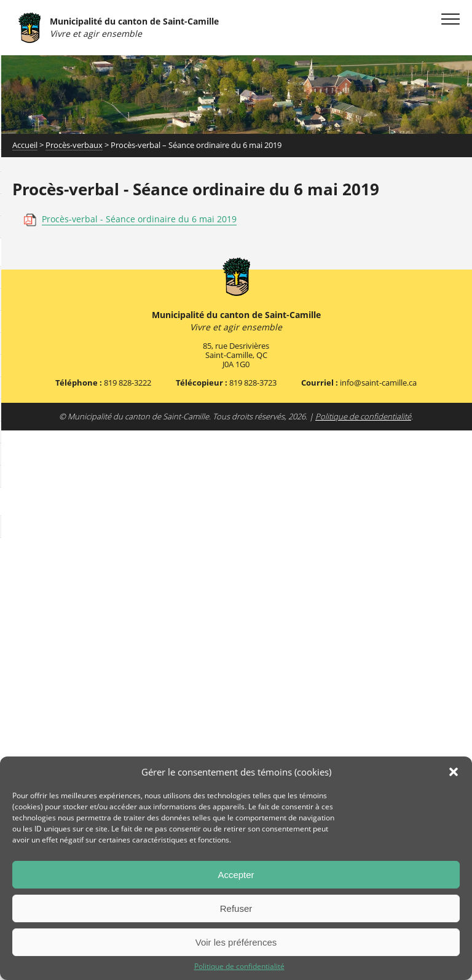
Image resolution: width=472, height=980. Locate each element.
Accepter (236, 875)
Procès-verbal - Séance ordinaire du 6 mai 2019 (139, 219)
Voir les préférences (236, 942)
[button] (454, 772)
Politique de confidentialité (239, 966)
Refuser (236, 908)
